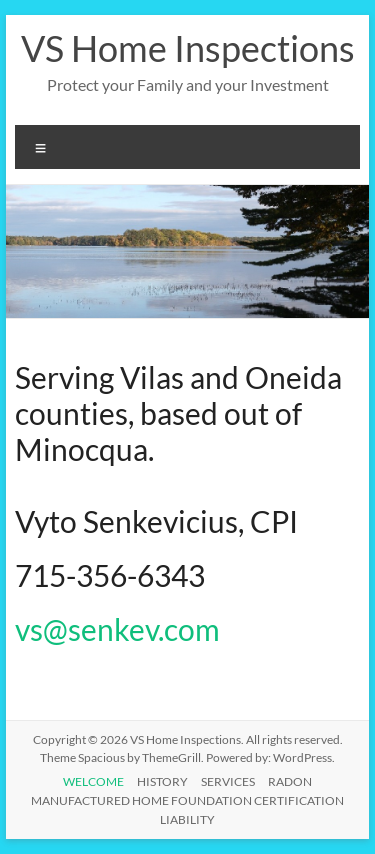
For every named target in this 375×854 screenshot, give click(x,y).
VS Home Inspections (188, 48)
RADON (290, 781)
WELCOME (93, 781)
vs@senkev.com (117, 629)
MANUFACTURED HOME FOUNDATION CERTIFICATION (187, 800)
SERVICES (228, 781)
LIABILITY (187, 819)
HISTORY (162, 781)
